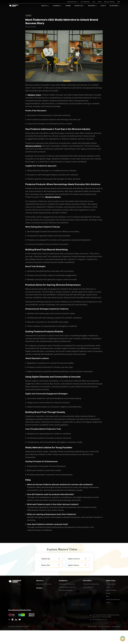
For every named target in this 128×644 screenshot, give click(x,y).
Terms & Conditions (104, 627)
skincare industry (53, 197)
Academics (57, 6)
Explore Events (77, 565)
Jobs (94, 2)
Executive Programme (66, 590)
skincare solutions (33, 146)
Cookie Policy (116, 627)
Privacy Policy (93, 627)
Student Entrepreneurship (91, 584)
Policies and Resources (113, 599)
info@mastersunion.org (98, 620)
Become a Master (109, 2)
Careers (68, 6)
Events (100, 2)
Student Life (79, 6)
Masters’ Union (34, 95)
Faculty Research (88, 587)
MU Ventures (115, 6)
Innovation (93, 6)
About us (40, 581)
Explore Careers (77, 559)
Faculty (103, 6)
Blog (119, 2)
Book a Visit (51, 565)
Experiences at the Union (44, 584)
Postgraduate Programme (67, 584)
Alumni (108, 603)
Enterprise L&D (73, 2)
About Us (45, 6)
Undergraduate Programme (67, 587)
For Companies (85, 2)
